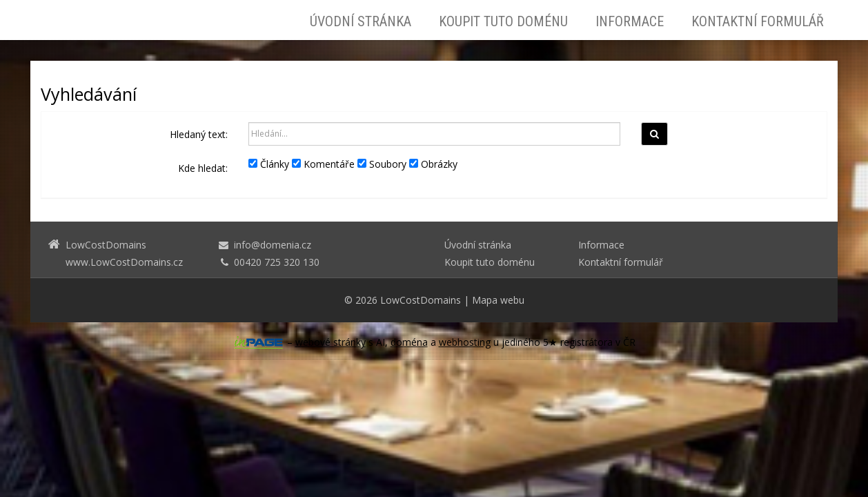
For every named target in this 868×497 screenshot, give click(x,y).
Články (269, 164)
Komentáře (323, 164)
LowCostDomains (421, 300)
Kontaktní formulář (758, 21)
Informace (630, 21)
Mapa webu (498, 300)
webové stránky (331, 342)
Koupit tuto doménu (503, 21)
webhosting (465, 342)
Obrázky (433, 164)
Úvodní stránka (361, 21)
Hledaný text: (199, 134)
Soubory (382, 164)
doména (409, 342)
